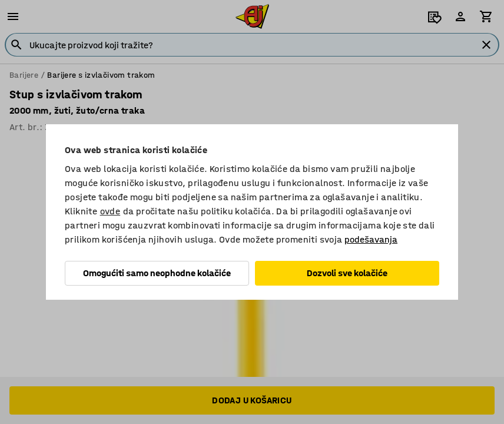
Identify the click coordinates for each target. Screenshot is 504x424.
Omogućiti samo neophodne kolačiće (157, 273)
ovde (110, 211)
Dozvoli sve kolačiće (347, 273)
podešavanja (371, 239)
